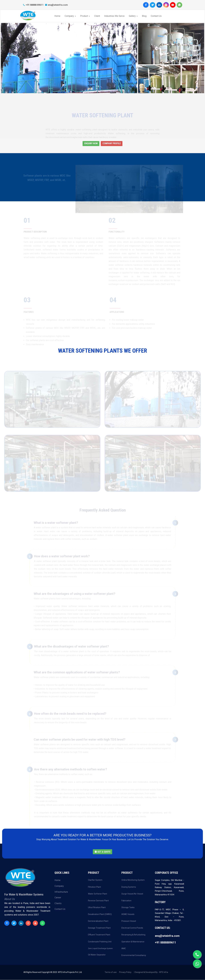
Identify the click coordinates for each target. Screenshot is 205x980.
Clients (58, 903)
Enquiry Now (91, 144)
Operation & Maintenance (133, 942)
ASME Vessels (128, 914)
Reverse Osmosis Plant (98, 901)
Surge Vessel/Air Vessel (132, 894)
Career (58, 898)
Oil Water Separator (97, 955)
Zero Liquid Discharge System (100, 949)
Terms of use (111, 972)
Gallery (133, 16)
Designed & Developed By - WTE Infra (151, 972)
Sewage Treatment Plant (99, 928)
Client (97, 16)
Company (70, 16)
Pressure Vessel (129, 921)
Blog (144, 16)
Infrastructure (61, 892)
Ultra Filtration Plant (97, 908)
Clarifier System (95, 880)
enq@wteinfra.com (56, 5)
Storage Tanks (128, 908)
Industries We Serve (114, 16)
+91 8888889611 (165, 943)
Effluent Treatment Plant (99, 935)
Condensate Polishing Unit (100, 942)
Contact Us (156, 16)
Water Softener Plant (98, 894)
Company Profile (112, 144)
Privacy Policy (125, 972)
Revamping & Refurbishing (133, 935)
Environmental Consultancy (134, 955)
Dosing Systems (129, 887)
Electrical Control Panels (132, 928)
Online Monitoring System (133, 880)
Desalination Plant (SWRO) (100, 914)
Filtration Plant (94, 887)
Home (57, 16)
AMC (124, 949)
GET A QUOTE (102, 852)
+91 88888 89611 (33, 5)
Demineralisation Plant (98, 921)
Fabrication (126, 901)
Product (85, 16)
